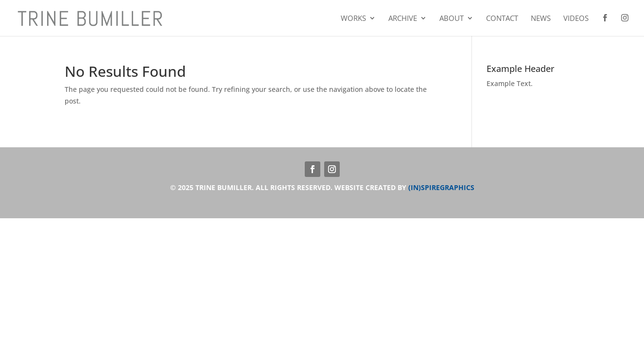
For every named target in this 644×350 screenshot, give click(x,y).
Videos (576, 19)
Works (353, 19)
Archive (403, 19)
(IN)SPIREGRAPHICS (441, 187)
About (452, 19)
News (541, 19)
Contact (502, 19)
